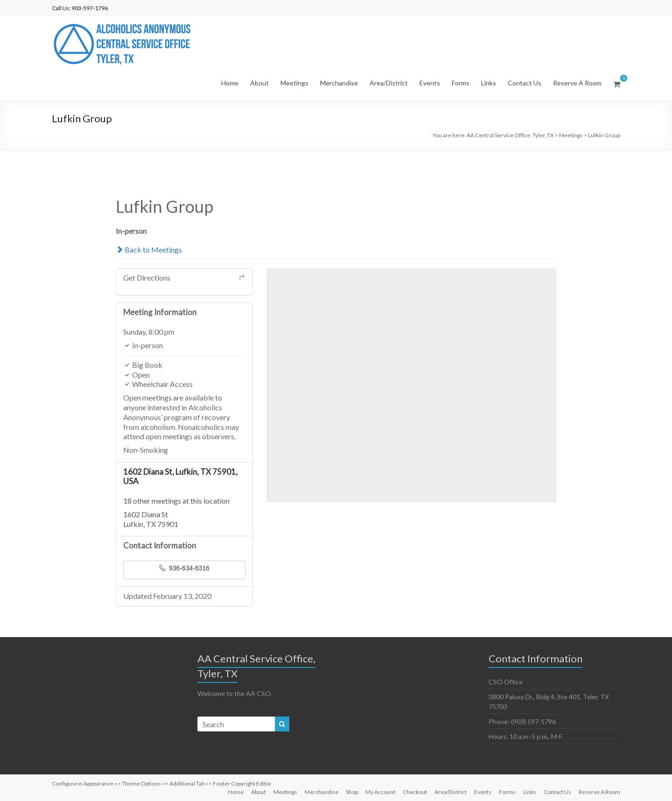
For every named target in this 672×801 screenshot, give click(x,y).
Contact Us (525, 83)
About (259, 83)
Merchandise (339, 83)
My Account (380, 792)
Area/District (389, 83)
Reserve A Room (577, 83)
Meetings (294, 83)
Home (230, 83)
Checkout (415, 792)
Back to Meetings (149, 249)
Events (430, 83)
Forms (461, 83)
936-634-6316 (184, 568)
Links (489, 83)
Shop (352, 792)
